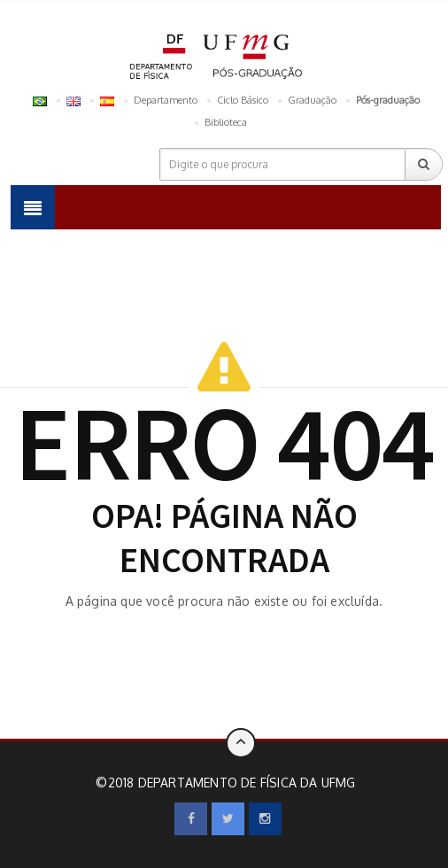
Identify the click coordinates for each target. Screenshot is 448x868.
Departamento (166, 100)
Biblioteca (226, 122)
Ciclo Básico (243, 100)
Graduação (312, 100)
